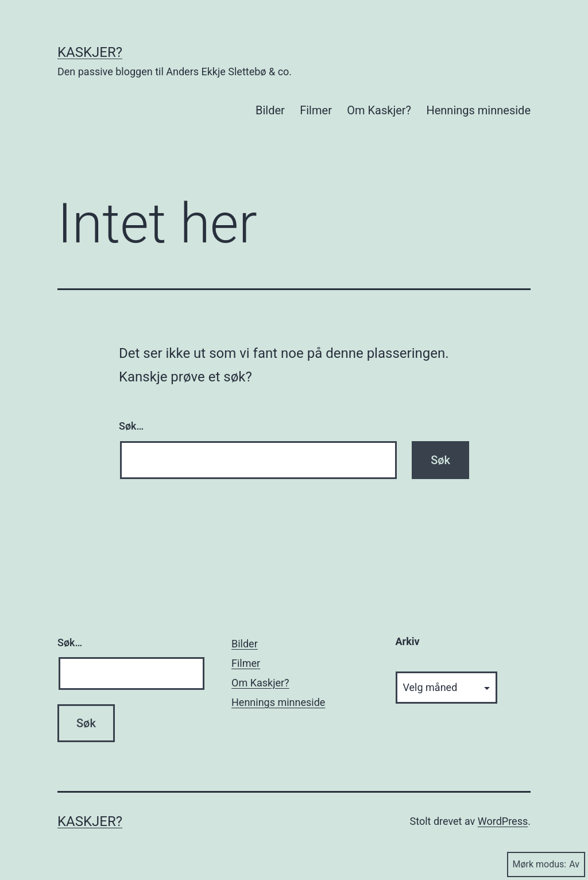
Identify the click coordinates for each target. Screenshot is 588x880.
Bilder (270, 110)
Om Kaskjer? (379, 110)
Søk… (131, 426)
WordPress (503, 821)
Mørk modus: (546, 864)
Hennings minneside (478, 110)
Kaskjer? (90, 52)
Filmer (316, 110)
